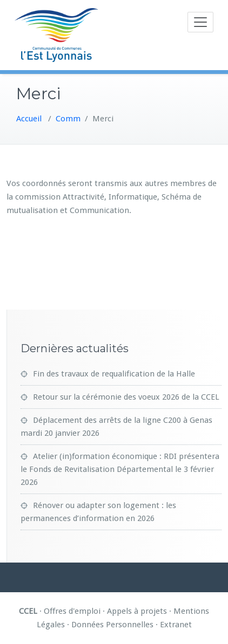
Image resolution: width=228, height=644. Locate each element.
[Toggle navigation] (200, 22)
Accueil (29, 119)
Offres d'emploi (72, 611)
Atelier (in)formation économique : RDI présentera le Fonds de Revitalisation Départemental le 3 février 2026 (120, 469)
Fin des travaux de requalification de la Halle (114, 374)
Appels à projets (137, 611)
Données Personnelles (112, 625)
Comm (68, 119)
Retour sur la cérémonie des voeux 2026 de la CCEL (126, 397)
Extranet (176, 625)
